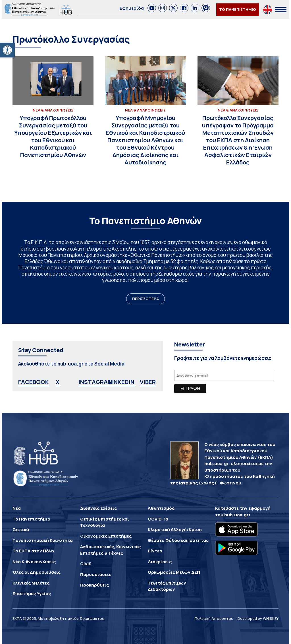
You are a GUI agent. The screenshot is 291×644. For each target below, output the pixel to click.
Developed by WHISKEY (258, 618)
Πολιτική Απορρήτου (214, 618)
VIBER (148, 382)
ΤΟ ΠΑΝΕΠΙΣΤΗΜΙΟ (238, 9)
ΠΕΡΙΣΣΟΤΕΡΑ (145, 299)
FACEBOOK (34, 382)
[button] (7, 50)
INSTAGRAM (95, 382)
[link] (152, 8)
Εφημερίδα (132, 8)
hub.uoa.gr (236, 515)
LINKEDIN (121, 382)
